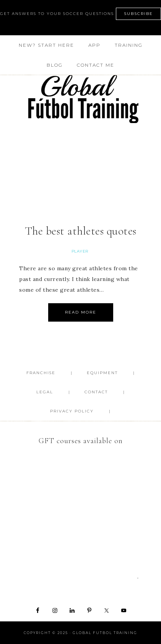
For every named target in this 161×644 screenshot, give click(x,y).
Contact (96, 392)
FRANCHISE (41, 373)
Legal (45, 392)
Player (80, 251)
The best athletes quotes (81, 231)
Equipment (102, 373)
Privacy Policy (72, 411)
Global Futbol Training (80, 99)
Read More (81, 312)
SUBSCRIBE (138, 14)
